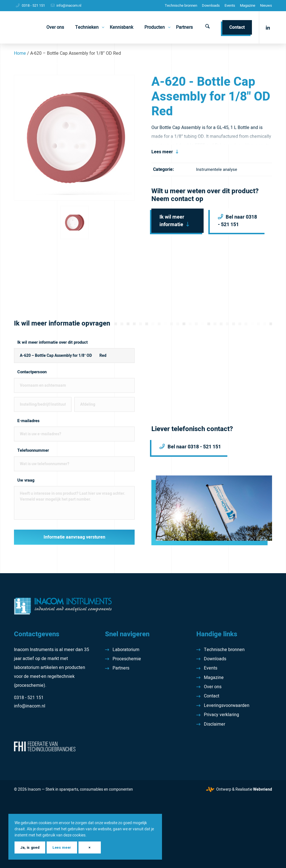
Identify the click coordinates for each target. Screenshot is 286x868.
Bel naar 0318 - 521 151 (238, 221)
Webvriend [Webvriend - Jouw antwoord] (263, 789)
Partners (121, 668)
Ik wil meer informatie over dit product (53, 342)
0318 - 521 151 (33, 5)
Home (20, 53)
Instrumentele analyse (217, 169)
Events (230, 5)
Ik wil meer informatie (172, 221)
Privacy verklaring (221, 715)
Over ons (213, 687)
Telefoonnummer (33, 450)
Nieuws (266, 5)
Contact (212, 696)
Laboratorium (126, 650)
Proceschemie (127, 659)
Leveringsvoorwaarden (227, 706)
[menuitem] (181, 6)
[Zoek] (208, 27)
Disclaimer (214, 724)
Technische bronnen (181, 5)
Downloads (211, 5)
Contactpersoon (32, 372)
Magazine (248, 5)
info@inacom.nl (69, 5)
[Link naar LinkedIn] (268, 27)
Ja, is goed (30, 847)
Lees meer (162, 152)
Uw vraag (26, 480)
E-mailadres (28, 421)
